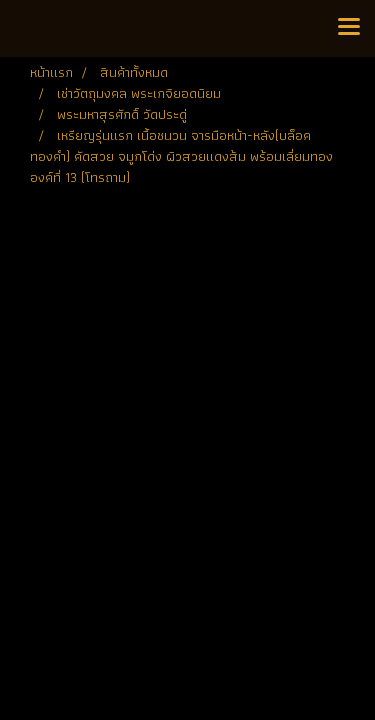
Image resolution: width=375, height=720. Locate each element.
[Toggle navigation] (349, 28)
